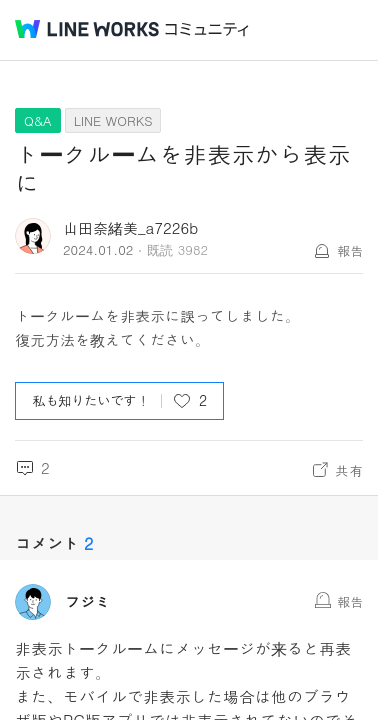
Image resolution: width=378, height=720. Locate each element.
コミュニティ (207, 29)
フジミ (87, 602)
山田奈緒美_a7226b (130, 227)
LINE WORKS (113, 120)
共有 (349, 470)
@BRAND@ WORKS (87, 29)
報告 (350, 250)
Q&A (38, 120)
